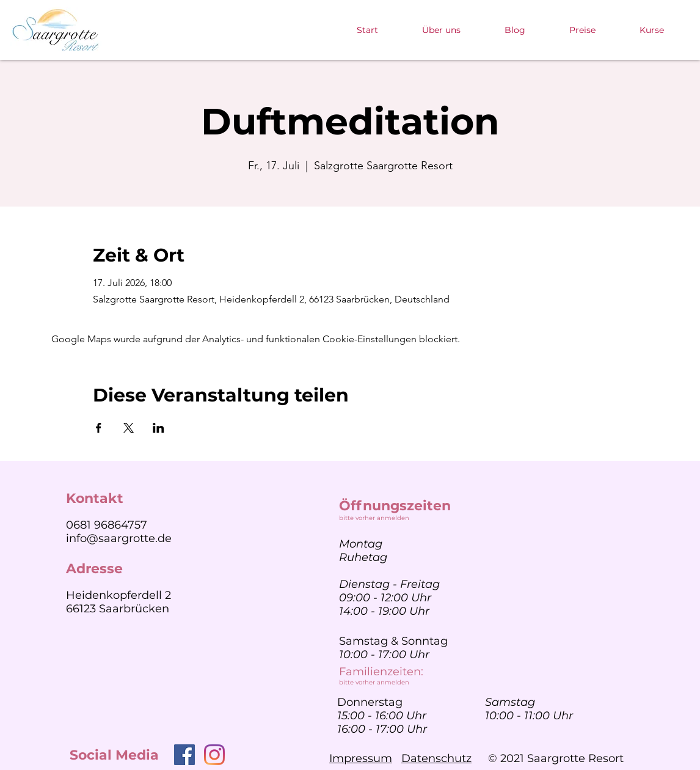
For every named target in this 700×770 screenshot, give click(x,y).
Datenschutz (436, 758)
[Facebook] (184, 755)
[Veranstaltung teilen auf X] (129, 428)
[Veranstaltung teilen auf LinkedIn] (159, 428)
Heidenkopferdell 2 (118, 595)
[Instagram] (214, 755)
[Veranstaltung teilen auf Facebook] (99, 428)
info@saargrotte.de (119, 538)
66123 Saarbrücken (118, 609)
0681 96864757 (107, 525)
